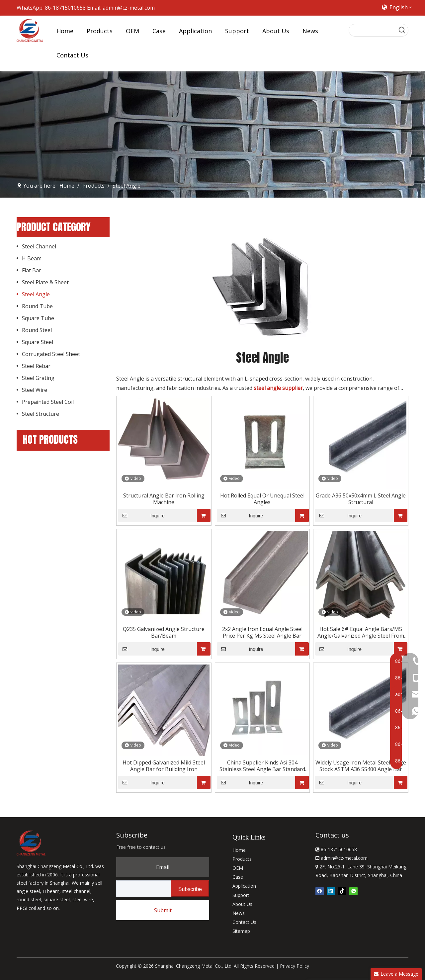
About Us (242, 904)
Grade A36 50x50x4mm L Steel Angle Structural (361, 499)
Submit (163, 910)
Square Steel (38, 342)
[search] (142, 889)
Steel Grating (38, 378)
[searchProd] (373, 30)
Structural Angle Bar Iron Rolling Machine (164, 499)
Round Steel (37, 330)
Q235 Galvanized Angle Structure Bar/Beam (164, 632)
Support (241, 895)
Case (238, 877)
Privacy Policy (295, 966)
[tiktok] (342, 891)
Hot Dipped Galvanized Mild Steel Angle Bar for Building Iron (164, 766)
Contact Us (244, 922)
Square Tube (38, 318)
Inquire (141, 515)
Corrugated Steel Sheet (51, 354)
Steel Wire (35, 390)
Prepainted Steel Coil (48, 402)
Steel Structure (41, 414)
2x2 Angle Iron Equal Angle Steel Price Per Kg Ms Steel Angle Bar (262, 632)
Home (239, 850)
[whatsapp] (353, 891)
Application (244, 886)
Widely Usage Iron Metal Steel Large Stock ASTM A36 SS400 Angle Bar (361, 766)
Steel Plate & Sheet (45, 282)
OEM (238, 868)
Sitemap (241, 931)
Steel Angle (36, 294)
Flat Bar (32, 270)
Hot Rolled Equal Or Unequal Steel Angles (262, 499)
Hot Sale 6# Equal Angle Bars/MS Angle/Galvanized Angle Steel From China (361, 632)
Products (242, 859)
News (239, 913)
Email (163, 867)
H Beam (32, 258)
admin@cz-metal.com (129, 8)
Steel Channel (39, 246)
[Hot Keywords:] (402, 30)
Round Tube (37, 306)
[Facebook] (320, 891)
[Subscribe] (190, 889)
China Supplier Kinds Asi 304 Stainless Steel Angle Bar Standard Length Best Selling (262, 766)
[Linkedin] (331, 891)
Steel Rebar (36, 366)
